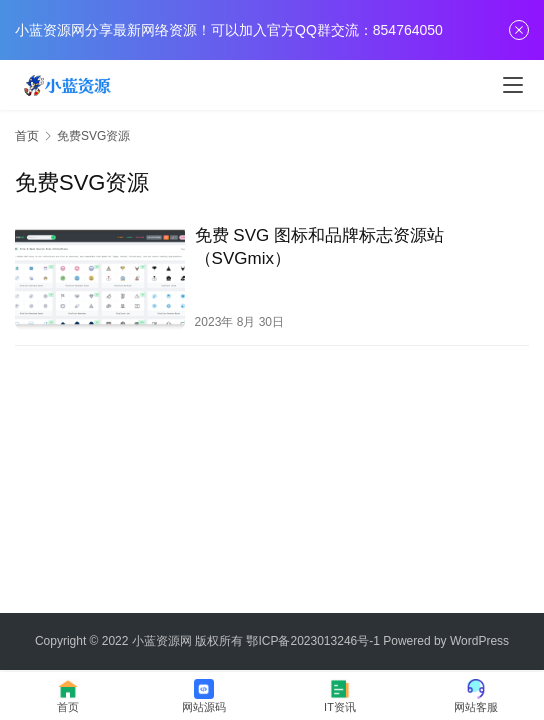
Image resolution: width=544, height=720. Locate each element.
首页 (27, 136)
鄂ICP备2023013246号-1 (312, 641)
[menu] (513, 85)
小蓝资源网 (162, 641)
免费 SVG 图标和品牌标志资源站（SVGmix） (319, 247)
